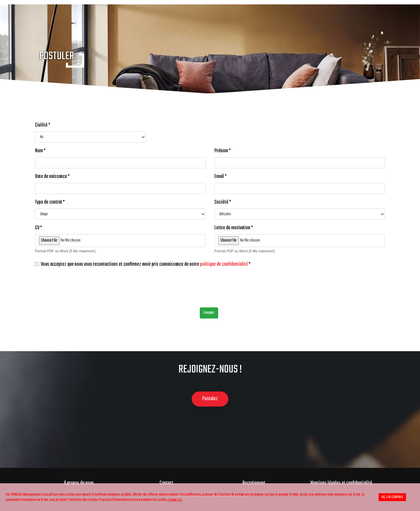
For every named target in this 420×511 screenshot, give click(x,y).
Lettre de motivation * (234, 228)
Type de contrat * (50, 202)
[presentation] (79, 291)
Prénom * (223, 151)
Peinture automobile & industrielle (179, 16)
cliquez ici (175, 500)
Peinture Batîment (256, 16)
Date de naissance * (52, 177)
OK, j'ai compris (392, 497)
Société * (223, 202)
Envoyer (209, 313)
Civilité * (43, 125)
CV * (38, 228)
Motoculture (360, 16)
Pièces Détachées (312, 16)
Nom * (40, 151)
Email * (220, 177)
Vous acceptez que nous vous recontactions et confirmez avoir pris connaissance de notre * (146, 265)
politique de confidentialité (224, 265)
